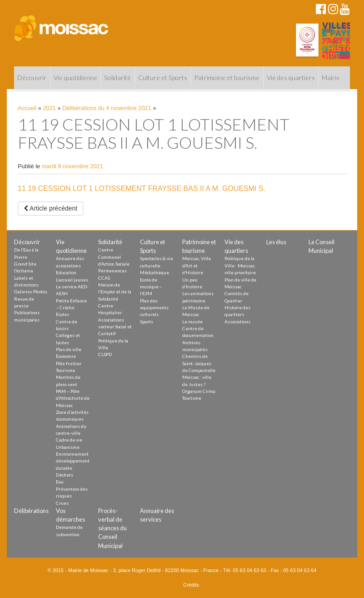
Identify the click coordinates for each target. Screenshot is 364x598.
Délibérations (31, 511)
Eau (60, 482)
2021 (50, 108)
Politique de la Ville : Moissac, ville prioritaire (240, 265)
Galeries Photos (31, 291)
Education (66, 272)
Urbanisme (68, 447)
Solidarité (117, 78)
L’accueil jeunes (72, 280)
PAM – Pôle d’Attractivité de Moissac (73, 398)
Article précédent (50, 208)
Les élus (276, 242)
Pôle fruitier (69, 363)
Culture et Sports (163, 78)
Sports (147, 322)
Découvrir (32, 78)
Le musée (192, 322)
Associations (237, 322)
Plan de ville (69, 349)
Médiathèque (155, 272)
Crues (62, 503)
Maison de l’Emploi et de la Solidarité (115, 292)
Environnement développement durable (73, 461)
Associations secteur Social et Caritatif (115, 327)
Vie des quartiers (291, 78)
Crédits (191, 585)
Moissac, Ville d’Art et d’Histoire (197, 265)
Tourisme (65, 370)
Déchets (65, 475)
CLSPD (105, 354)
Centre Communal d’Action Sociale (114, 257)
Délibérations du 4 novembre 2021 (107, 108)
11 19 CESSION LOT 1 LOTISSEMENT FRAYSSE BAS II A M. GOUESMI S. (142, 188)
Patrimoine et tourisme (227, 78)
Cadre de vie (69, 440)
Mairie (331, 78)
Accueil (27, 108)
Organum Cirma (199, 391)
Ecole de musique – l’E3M (151, 287)
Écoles (62, 314)
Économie (66, 356)
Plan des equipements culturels (154, 308)
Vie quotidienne (75, 78)
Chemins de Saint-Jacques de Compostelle (199, 363)
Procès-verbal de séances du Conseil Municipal (112, 528)
